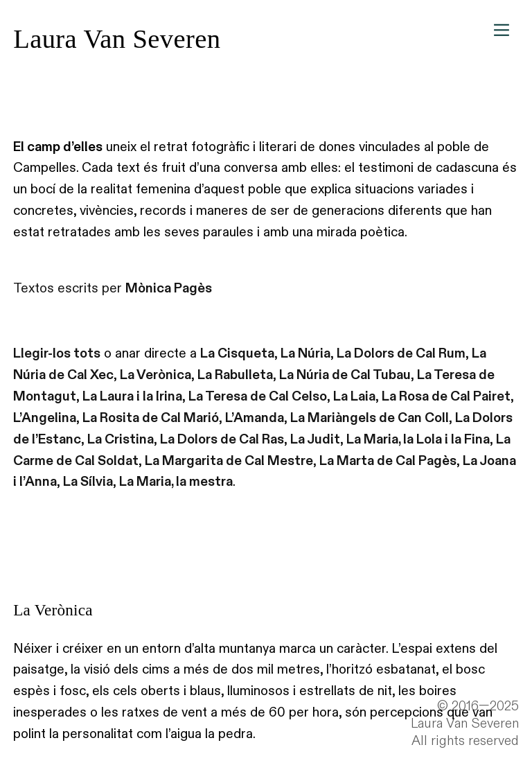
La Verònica (156, 375)
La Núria (305, 353)
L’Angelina (45, 418)
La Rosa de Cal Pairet (446, 396)
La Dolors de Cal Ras (222, 439)
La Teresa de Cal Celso (258, 396)
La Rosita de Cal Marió (151, 418)
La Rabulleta (235, 375)
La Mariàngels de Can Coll (370, 418)
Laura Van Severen (117, 39)
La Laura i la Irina (132, 396)
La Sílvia (88, 482)
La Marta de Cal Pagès (388, 461)
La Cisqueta (237, 353)
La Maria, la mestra (176, 482)
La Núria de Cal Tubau (345, 375)
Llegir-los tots (57, 353)
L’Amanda (255, 418)
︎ (502, 30)
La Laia (354, 396)
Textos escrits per (113, 288)
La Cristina (121, 439)
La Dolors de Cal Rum (401, 353)
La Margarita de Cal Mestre (229, 461)
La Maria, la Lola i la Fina (418, 439)
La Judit (315, 439)
